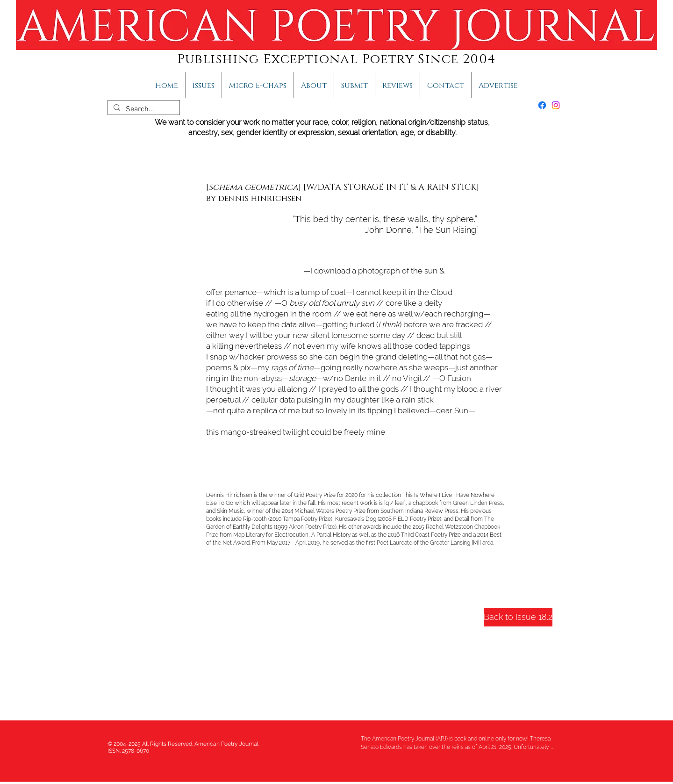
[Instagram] (556, 105)
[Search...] (143, 109)
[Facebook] (542, 105)
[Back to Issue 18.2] (518, 617)
